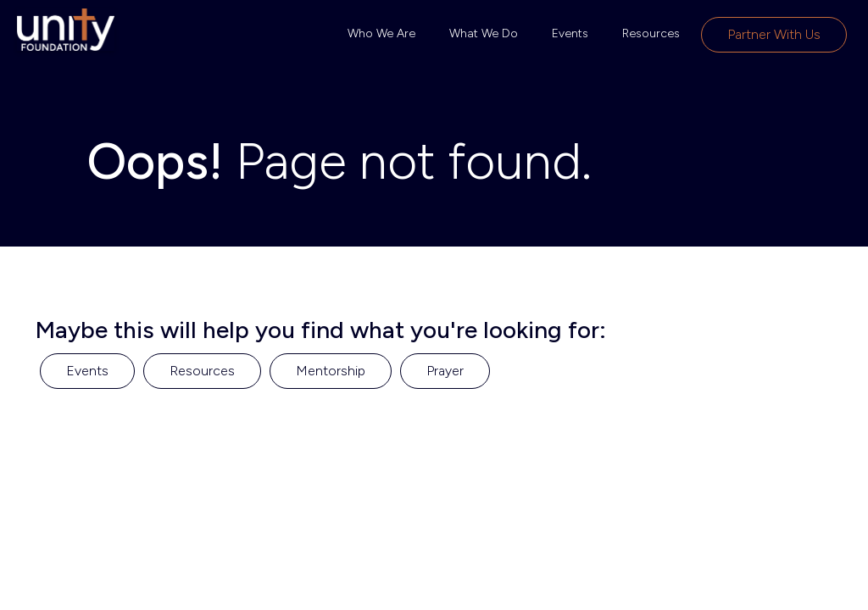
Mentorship (331, 371)
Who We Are (381, 33)
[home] (66, 30)
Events (570, 33)
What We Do (484, 33)
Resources (651, 33)
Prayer (445, 371)
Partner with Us (774, 34)
